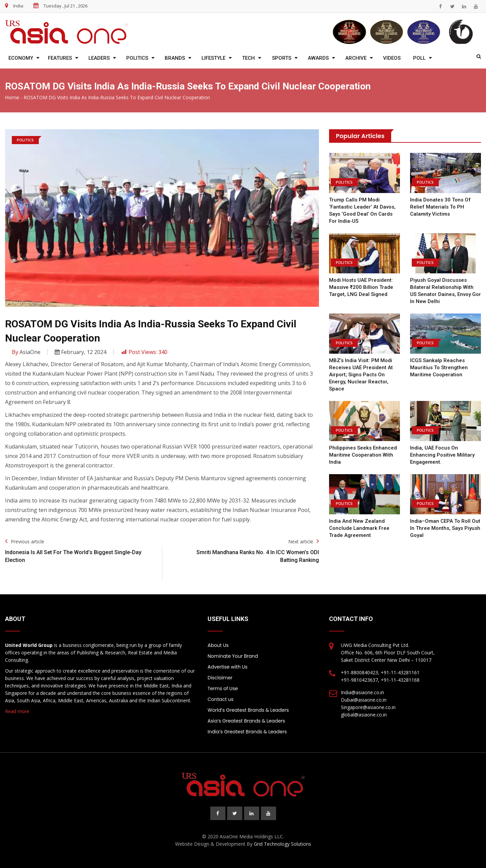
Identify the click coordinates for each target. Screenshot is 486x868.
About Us (218, 645)
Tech (248, 58)
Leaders (99, 58)
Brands (175, 58)
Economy (21, 58)
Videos (392, 58)
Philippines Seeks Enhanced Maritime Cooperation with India (363, 455)
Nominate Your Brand (233, 656)
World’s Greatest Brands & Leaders (248, 710)
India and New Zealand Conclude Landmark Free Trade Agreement (359, 528)
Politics (137, 58)
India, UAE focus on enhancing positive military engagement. (442, 455)
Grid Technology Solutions (282, 844)
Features (60, 58)
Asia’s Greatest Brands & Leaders (246, 721)
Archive (356, 58)
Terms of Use (223, 688)
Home (12, 98)
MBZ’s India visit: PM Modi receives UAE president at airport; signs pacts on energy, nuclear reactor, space (361, 375)
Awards (318, 58)
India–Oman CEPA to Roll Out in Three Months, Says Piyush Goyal (445, 528)
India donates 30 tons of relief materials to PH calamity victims (440, 207)
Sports (282, 58)
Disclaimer (220, 678)
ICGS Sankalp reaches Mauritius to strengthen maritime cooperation (439, 368)
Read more (17, 711)
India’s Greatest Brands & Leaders (247, 732)
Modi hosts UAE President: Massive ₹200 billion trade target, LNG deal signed (361, 287)
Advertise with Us (227, 667)
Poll (419, 58)
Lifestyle (213, 58)
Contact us (221, 699)
